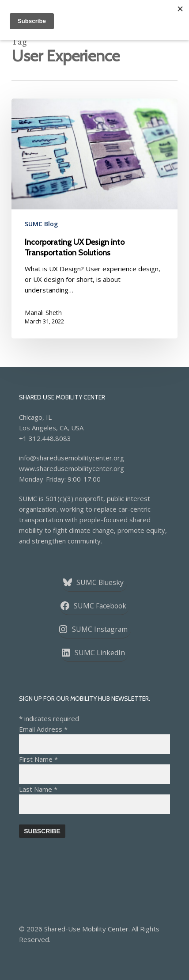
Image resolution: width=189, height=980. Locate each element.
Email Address (43, 729)
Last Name (38, 789)
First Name (38, 759)
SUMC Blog (41, 224)
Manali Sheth (43, 313)
